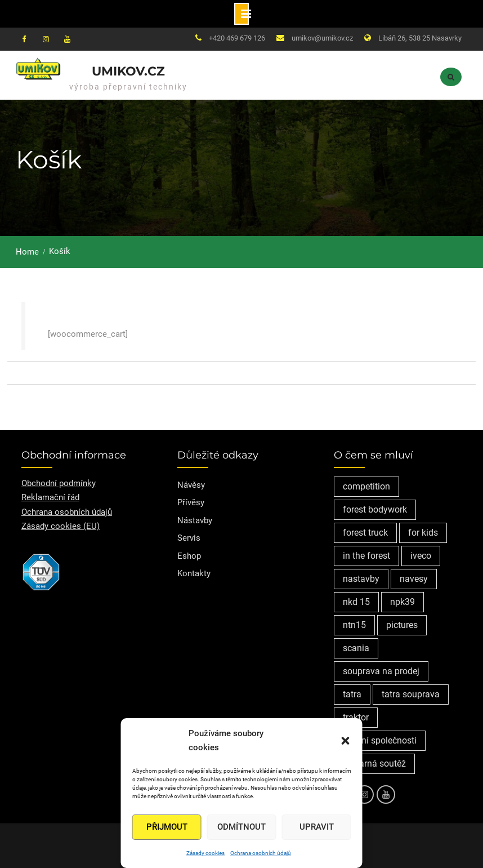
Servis (189, 538)
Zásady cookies (205, 853)
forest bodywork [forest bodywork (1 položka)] (375, 509)
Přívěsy (191, 502)
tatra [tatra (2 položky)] (352, 694)
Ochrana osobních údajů (261, 853)
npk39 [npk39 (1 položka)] (402, 602)
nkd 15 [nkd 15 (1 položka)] (356, 602)
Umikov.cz (128, 71)
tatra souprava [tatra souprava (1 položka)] (411, 694)
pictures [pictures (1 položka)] (402, 625)
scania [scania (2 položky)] (356, 648)
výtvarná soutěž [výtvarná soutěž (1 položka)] (374, 764)
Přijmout (167, 827)
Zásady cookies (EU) (61, 526)
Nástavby (195, 520)
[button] (346, 741)
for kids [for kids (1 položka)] (423, 533)
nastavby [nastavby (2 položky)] (361, 579)
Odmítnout (241, 827)
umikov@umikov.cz (322, 38)
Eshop (189, 556)
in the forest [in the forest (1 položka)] (366, 556)
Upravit (317, 827)
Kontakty (194, 573)
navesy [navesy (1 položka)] (414, 579)
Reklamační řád (50, 497)
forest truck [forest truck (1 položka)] (365, 533)
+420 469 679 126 (237, 38)
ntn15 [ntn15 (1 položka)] (354, 625)
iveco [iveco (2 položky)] (421, 556)
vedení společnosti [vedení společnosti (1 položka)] (380, 740)
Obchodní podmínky (59, 483)
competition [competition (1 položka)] (366, 486)
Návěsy (191, 485)
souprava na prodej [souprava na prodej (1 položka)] (381, 671)
